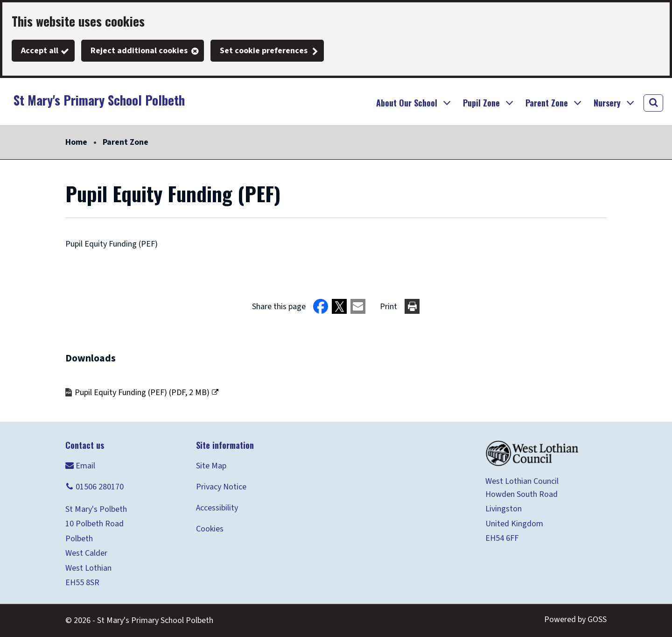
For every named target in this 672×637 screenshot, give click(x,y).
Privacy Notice (221, 487)
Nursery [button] (607, 103)
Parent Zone (126, 142)
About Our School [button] (407, 103)
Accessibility (217, 508)
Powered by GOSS (575, 619)
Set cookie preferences (264, 51)
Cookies (210, 529)
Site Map (211, 466)
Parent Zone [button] (547, 103)
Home (76, 142)
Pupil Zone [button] (481, 103)
